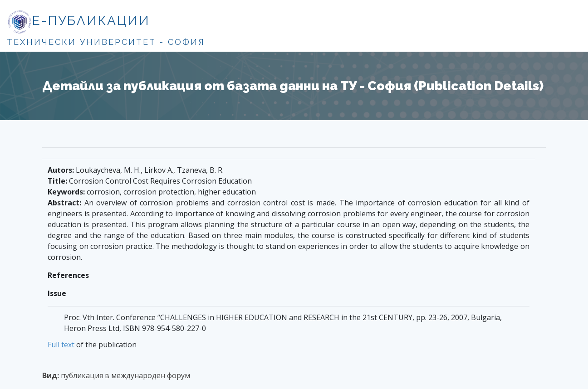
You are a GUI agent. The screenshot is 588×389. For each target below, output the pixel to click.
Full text (61, 345)
